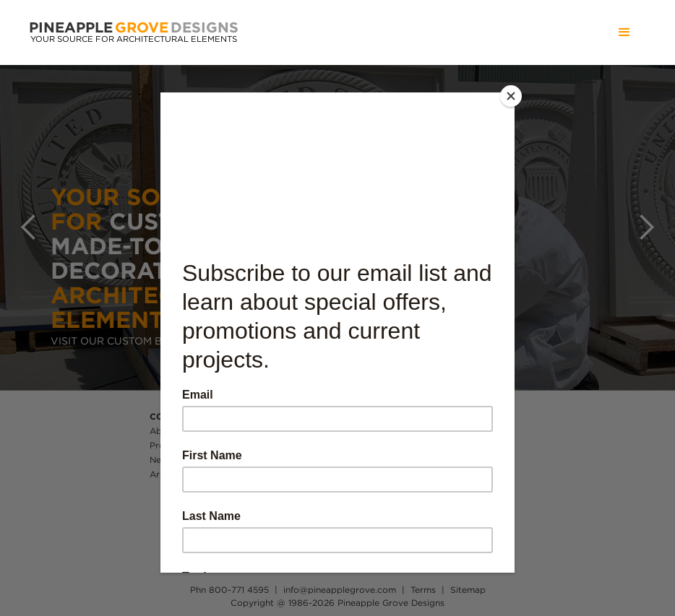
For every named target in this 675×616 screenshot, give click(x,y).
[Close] (511, 96)
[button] (624, 32)
